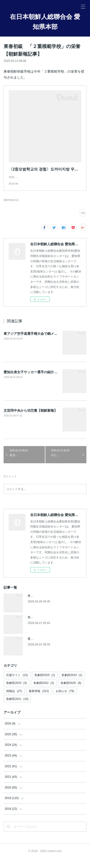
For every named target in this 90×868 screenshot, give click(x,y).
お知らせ (65, 701)
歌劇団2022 (44, 692)
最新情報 (39, 701)
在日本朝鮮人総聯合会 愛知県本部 (45, 22)
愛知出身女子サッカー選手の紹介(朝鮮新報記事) (40, 382)
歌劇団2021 (17, 708)
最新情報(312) (11, 210)
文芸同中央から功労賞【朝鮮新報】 (30, 420)
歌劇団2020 (71, 692)
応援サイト (17, 685)
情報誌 (14, 701)
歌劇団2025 (45, 685)
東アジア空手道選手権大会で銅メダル (32, 343)
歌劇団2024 (72, 685)
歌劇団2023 (16, 692)
